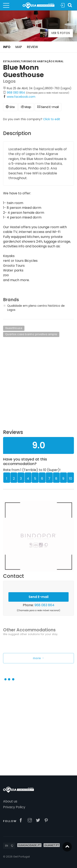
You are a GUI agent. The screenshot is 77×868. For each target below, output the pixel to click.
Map (19, 47)
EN (7, 846)
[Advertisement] (38, 386)
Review (32, 47)
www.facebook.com (21, 97)
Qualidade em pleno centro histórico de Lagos (36, 308)
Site (10, 107)
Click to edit (52, 119)
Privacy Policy (14, 807)
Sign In (62, 5)
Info (7, 47)
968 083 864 (16, 93)
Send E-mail (48, 107)
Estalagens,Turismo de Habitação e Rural (33, 61)
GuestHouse (14, 328)
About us (10, 801)
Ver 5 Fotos (55, 33)
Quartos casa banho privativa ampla (31, 334)
